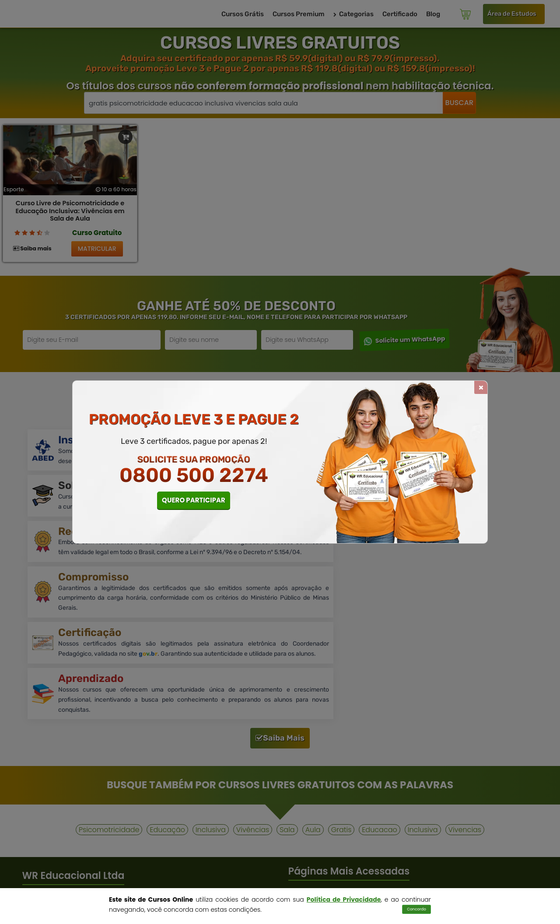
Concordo (416, 909)
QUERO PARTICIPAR (194, 500)
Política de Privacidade (344, 899)
